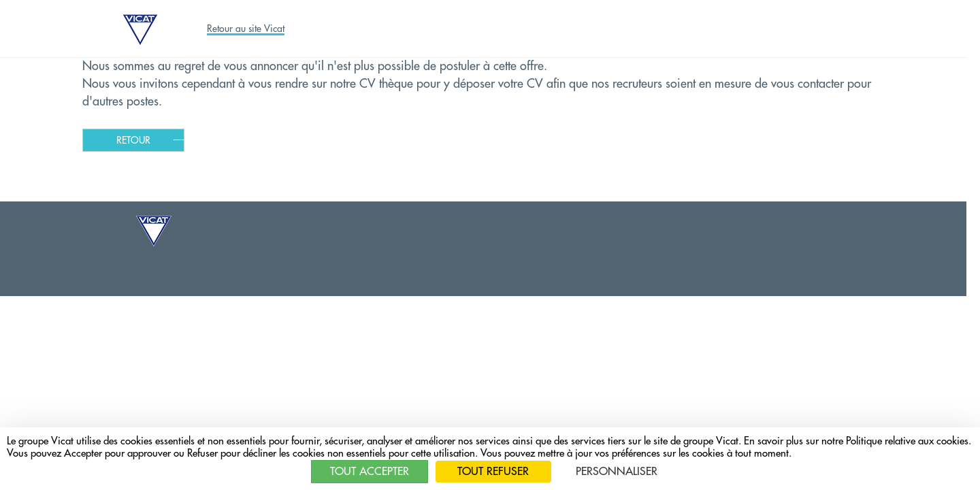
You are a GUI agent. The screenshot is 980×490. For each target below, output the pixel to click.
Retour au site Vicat (246, 29)
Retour (133, 140)
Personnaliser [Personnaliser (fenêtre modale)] (617, 472)
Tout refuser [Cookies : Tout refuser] (493, 472)
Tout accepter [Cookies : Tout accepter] (370, 472)
